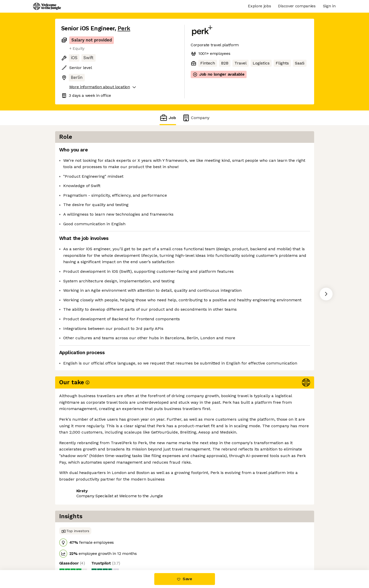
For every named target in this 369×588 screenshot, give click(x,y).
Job (168, 118)
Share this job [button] (75, 467)
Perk (124, 28)
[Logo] (47, 6)
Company (196, 118)
